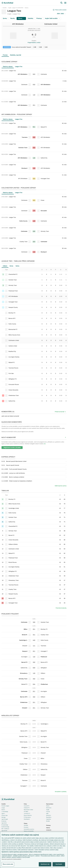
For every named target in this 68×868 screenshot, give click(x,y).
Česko (48, 806)
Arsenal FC (27, 806)
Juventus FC (27, 813)
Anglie (48, 810)
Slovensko (49, 808)
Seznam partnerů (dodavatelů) (11, 859)
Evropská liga (5, 825)
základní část (32, 29)
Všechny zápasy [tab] (8, 67)
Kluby (25, 804)
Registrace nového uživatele (12, 448)
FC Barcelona (27, 817)
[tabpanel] (34, 89)
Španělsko (49, 817)
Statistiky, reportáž (16, 55)
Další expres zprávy (61, 486)
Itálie (47, 813)
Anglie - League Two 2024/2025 (16, 8)
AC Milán (26, 812)
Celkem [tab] (5, 266)
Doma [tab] (11, 266)
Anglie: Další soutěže (52, 18)
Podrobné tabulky (61, 608)
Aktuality (26, 825)
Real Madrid (27, 819)
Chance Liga (5, 815)
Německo (49, 815)
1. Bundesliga (5, 812)
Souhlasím (59, 864)
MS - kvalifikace (5, 829)
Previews (26, 827)
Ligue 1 (3, 813)
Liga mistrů (4, 823)
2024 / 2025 (61, 14)
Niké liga (4, 817)
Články (26, 823)
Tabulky (12, 18)
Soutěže (5, 8)
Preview (5, 55)
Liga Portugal (5, 819)
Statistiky (30, 18)
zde (45, 444)
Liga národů (4, 831)
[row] (34, 73)
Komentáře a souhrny (29, 829)
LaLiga (3, 808)
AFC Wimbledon (18, 24)
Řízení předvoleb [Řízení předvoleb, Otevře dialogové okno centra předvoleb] (8, 864)
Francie (48, 812)
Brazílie (48, 821)
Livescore (49, 830)
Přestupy (39, 18)
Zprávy (5, 18)
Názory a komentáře (29, 831)
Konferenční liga (5, 827)
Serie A (3, 810)
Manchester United (28, 810)
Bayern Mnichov (28, 815)
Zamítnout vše (45, 864)
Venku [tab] (17, 266)
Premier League (5, 806)
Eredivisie (4, 821)
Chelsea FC (27, 808)
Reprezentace (50, 804)
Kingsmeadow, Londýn (34, 43)
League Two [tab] (19, 67)
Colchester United (51, 24)
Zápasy (27, 8)
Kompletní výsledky (61, 792)
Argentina (49, 819)
